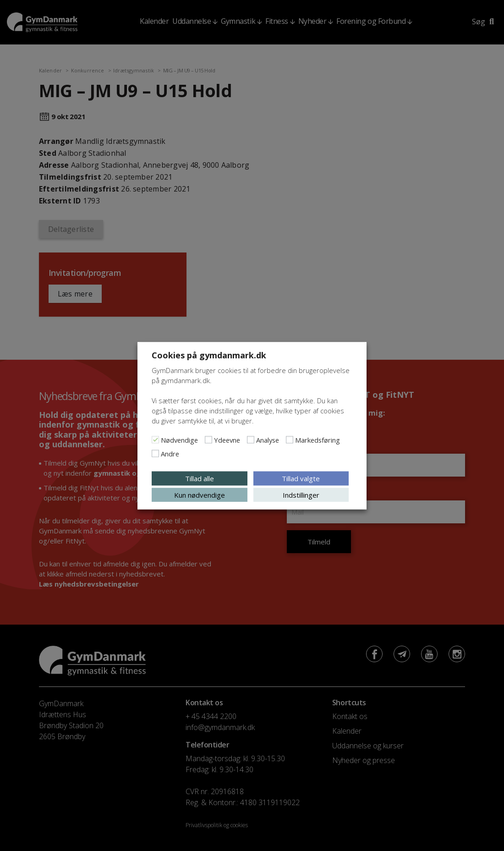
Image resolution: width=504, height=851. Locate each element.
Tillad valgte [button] (301, 478)
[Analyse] (251, 439)
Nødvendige (179, 439)
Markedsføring (318, 439)
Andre (170, 453)
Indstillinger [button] (301, 494)
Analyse (268, 439)
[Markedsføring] (290, 439)
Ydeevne (227, 439)
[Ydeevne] (208, 439)
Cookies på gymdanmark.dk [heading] (209, 355)
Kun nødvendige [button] (200, 494)
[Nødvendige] (155, 439)
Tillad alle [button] (200, 478)
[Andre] (155, 453)
